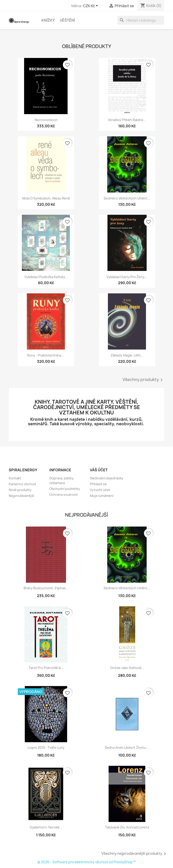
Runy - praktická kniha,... (46, 355)
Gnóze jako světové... (127, 668)
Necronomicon (46, 120)
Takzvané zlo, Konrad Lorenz (127, 827)
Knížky (48, 20)
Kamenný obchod (22, 484)
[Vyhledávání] (141, 20)
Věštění (67, 20)
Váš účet (99, 470)
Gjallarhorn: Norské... (46, 827)
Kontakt (15, 478)
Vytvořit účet (100, 490)
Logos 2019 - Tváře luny (46, 747)
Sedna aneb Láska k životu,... (127, 747)
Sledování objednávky (107, 478)
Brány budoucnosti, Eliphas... (46, 588)
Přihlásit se (98, 484)
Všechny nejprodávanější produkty (134, 854)
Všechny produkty (143, 380)
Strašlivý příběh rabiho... (127, 120)
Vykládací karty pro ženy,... (127, 277)
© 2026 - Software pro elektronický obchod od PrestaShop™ (87, 862)
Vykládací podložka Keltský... (46, 277)
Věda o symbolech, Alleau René (46, 198)
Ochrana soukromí (63, 495)
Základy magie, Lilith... (127, 355)
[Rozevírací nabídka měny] (91, 6)
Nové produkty (20, 490)
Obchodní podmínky (65, 489)
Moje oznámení (102, 496)
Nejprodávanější (21, 496)
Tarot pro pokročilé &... (46, 668)
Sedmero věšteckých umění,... (127, 198)
